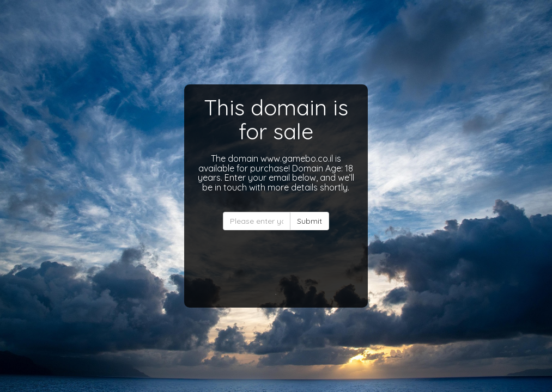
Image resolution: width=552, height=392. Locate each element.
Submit (310, 221)
